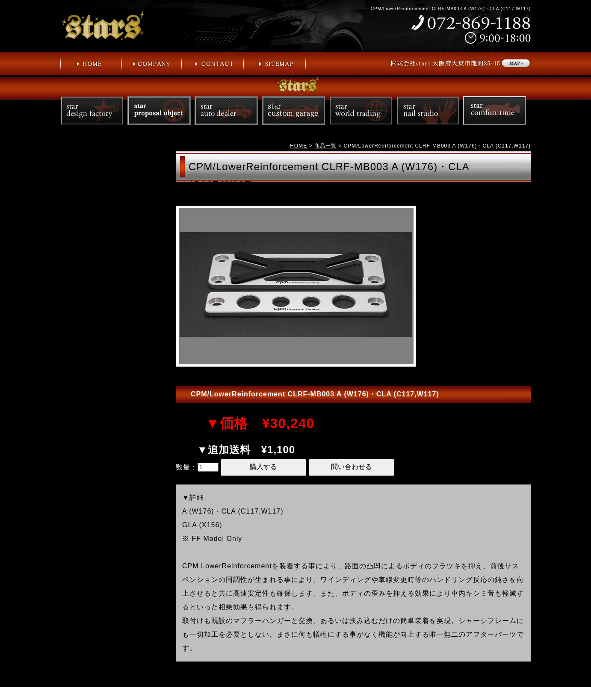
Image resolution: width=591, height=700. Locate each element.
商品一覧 (325, 146)
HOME (298, 146)
